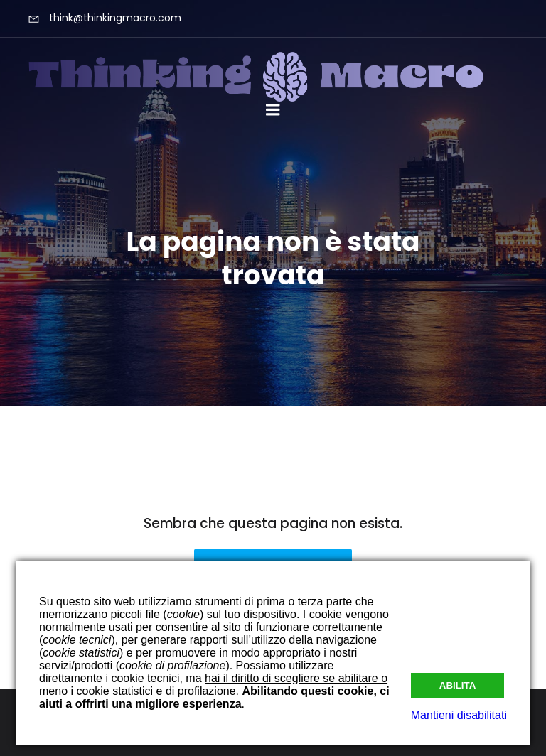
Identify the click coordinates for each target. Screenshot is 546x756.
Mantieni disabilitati (459, 715)
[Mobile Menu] (273, 110)
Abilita (458, 685)
